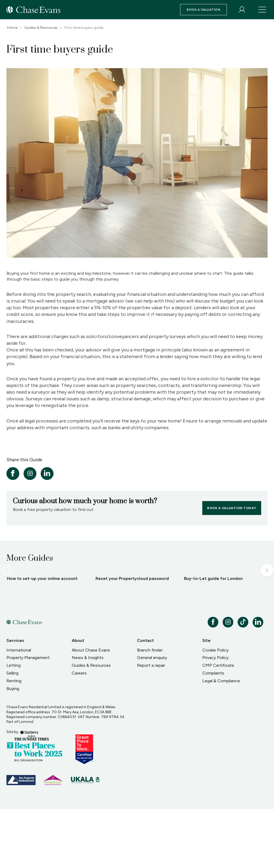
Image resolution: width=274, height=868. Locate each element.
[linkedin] (47, 474)
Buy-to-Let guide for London (213, 637)
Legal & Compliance (221, 740)
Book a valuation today (232, 508)
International (19, 709)
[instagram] (30, 474)
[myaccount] (242, 10)
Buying (13, 747)
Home (12, 28)
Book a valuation (203, 10)
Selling (12, 732)
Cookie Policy (215, 709)
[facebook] (13, 474)
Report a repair (151, 724)
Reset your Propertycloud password (132, 637)
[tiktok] (243, 681)
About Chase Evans (91, 709)
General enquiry (152, 716)
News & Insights (88, 716)
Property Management (28, 716)
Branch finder (150, 709)
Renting (14, 740)
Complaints (213, 732)
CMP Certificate (218, 724)
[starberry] (29, 791)
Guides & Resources (41, 28)
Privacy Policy (215, 716)
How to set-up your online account (42, 637)
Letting (14, 724)
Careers (79, 732)
